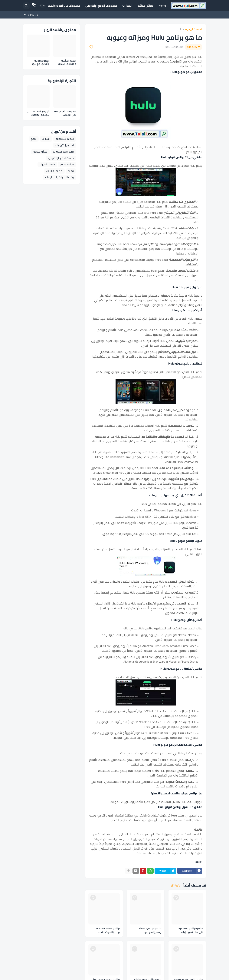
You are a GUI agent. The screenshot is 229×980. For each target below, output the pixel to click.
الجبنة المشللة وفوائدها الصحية (67, 62)
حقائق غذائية (146, 6)
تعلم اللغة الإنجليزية (63, 152)
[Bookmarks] (35, 6)
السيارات (127, 6)
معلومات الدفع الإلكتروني (101, 6)
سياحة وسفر (67, 164)
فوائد (71, 171)
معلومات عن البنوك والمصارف (62, 6)
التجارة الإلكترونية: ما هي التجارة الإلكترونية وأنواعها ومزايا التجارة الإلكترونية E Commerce (65, 113)
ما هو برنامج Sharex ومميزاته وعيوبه (150, 930)
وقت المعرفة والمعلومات (59, 177)
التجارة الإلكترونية (65, 139)
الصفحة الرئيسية (194, 30)
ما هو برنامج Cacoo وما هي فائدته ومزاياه (190, 930)
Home (162, 6)
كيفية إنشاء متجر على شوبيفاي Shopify (38, 113)
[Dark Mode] (43, 6)
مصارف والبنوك (54, 171)
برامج (180, 30)
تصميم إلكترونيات (65, 145)
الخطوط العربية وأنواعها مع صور (41, 62)
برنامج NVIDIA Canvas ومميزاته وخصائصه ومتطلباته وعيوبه (108, 930)
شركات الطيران (47, 164)
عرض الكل (176, 885)
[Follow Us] (31, 15)
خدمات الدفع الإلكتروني (61, 158)
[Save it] (91, 47)
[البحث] (26, 6)
